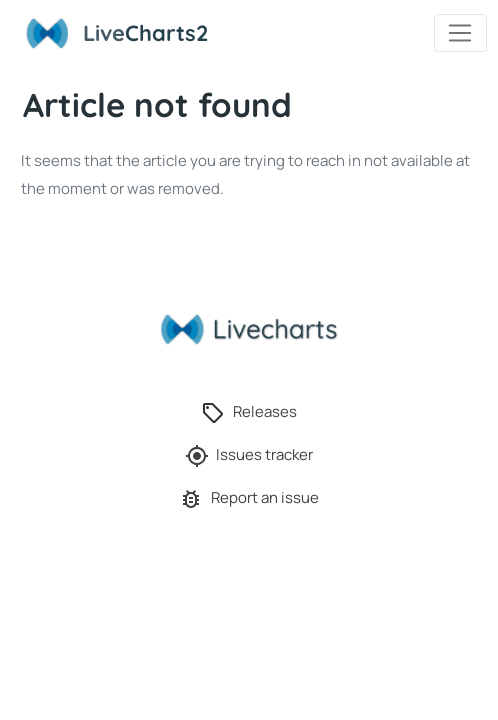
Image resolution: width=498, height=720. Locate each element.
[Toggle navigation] (460, 33)
